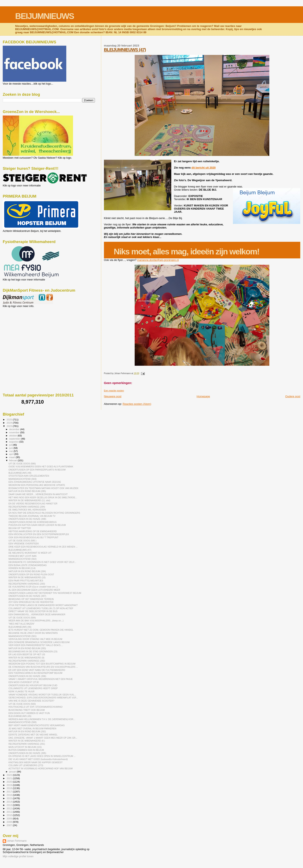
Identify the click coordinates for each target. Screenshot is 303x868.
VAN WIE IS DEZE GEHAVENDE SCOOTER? (31, 701)
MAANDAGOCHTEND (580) (22, 722)
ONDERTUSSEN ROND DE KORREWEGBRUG (33, 522)
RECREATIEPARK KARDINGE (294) (27, 507)
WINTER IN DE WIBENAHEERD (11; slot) (29, 500)
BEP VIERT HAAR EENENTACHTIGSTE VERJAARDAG (37, 725)
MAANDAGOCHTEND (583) (22, 479)
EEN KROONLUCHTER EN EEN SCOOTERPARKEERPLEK (39, 534)
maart (13, 457)
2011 (10, 812)
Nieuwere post (113, 396)
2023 (10, 426)
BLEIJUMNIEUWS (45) (20, 716)
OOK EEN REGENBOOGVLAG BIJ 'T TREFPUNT (33, 537)
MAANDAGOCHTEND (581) (22, 636)
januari (13, 772)
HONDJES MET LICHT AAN (22, 556)
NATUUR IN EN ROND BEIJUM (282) (27, 731)
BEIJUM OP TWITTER (20, 528)
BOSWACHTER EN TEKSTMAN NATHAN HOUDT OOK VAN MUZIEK (43, 488)
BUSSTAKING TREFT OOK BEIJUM (27, 710)
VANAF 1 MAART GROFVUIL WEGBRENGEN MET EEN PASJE (41, 679)
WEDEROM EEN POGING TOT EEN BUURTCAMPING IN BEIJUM (42, 664)
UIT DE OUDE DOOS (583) (22, 704)
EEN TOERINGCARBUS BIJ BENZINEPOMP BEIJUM (35, 673)
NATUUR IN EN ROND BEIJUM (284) (27, 571)
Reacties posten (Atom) (137, 404)
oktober (13, 436)
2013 (10, 805)
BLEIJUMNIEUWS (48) (20, 473)
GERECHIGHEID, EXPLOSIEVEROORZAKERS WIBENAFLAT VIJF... (43, 698)
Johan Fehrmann (17, 841)
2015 (10, 798)
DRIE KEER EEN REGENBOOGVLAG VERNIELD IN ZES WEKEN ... (43, 547)
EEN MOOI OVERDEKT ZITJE (24, 682)
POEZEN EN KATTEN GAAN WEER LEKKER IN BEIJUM (37, 525)
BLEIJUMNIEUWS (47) (125, 50)
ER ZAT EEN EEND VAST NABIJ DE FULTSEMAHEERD (37, 670)
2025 (10, 419)
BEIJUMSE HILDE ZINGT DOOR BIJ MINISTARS (33, 633)
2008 (10, 822)
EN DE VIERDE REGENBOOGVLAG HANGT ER (33, 504)
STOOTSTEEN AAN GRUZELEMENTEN (29, 476)
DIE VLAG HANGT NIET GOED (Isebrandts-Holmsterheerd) (38, 759)
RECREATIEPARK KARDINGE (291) (27, 744)
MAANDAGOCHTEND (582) (22, 559)
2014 (10, 802)
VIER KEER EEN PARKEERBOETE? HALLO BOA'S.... (36, 645)
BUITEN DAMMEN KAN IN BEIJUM (26, 750)
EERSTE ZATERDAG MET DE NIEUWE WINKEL (33, 735)
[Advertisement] (22, 330)
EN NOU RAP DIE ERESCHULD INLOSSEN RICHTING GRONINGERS (44, 513)
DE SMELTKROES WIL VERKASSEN (27, 510)
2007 (10, 825)
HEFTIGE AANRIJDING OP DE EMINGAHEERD (33, 531)
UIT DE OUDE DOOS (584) (22, 618)
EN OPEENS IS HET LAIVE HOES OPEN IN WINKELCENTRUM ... (42, 756)
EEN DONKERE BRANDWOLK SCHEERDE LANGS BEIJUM (39, 642)
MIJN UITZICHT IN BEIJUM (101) (25, 747)
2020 (10, 782)
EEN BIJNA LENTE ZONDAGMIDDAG (28, 565)
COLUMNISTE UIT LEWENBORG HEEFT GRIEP (33, 688)
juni (11, 448)
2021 (10, 778)
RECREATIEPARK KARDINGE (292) (27, 661)
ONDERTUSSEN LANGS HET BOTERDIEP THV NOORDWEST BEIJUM (45, 593)
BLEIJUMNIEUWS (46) (20, 627)
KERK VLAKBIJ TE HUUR (21, 691)
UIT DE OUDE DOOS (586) (22, 464)
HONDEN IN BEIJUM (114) (22, 568)
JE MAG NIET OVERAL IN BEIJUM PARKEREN (32, 728)
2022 (10, 775)
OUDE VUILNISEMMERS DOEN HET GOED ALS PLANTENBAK (41, 467)
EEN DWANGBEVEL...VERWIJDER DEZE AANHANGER (37, 614)
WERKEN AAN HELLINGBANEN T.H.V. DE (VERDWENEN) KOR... (42, 719)
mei (11, 451)
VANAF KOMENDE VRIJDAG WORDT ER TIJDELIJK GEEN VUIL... (42, 695)
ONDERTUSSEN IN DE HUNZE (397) (27, 596)
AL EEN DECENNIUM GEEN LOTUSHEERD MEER (34, 590)
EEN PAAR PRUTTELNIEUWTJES (26, 581)
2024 (10, 423)
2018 (10, 788)
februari (14, 460)
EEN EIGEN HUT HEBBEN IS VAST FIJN (29, 713)
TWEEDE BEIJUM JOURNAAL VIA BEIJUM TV (32, 516)
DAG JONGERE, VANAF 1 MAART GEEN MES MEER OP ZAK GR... (43, 738)
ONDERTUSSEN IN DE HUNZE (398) (27, 519)
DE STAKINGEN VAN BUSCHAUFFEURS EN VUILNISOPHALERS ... (43, 667)
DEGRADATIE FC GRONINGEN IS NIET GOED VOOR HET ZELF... (42, 562)
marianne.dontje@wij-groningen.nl (158, 260)
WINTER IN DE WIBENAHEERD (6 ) (27, 741)
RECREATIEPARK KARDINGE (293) (27, 584)
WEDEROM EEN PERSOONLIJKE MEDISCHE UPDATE (37, 485)
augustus (14, 442)
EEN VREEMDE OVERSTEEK (24, 544)
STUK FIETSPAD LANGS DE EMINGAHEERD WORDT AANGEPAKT (43, 605)
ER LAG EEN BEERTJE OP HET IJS (27, 654)
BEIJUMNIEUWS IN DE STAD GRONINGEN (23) (33, 651)
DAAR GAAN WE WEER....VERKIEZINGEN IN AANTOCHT (38, 494)
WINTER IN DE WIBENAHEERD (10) (27, 577)
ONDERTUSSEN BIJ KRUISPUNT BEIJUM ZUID (33, 685)
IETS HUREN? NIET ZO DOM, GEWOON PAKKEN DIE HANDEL (41, 630)
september (15, 439)
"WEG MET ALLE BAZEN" (21, 624)
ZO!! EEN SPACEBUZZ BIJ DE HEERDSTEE (31, 602)
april (12, 454)
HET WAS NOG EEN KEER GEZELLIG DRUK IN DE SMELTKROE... (43, 497)
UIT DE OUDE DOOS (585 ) (22, 541)
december (15, 429)
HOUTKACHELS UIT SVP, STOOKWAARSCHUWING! (36, 707)
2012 (10, 808)
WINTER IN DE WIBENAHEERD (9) (26, 658)
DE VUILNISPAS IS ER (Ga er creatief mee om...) (33, 587)
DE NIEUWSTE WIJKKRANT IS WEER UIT (30, 553)
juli (11, 445)
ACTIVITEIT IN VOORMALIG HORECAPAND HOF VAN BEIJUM (41, 768)
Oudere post (293, 396)
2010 (10, 815)
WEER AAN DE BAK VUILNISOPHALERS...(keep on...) (36, 621)
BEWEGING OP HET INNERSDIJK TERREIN (31, 599)
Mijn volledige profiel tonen (18, 856)
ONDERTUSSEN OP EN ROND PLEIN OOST (31, 574)
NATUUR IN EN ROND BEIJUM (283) (27, 648)
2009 (10, 818)
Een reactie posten (114, 391)
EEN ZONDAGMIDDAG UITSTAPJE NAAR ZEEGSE (35, 482)
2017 (10, 792)
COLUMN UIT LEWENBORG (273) (26, 765)
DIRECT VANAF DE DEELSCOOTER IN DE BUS (33, 611)
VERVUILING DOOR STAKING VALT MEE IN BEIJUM (35, 639)
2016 (10, 795)
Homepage (203, 396)
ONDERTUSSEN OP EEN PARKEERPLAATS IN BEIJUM (37, 470)
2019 (10, 785)
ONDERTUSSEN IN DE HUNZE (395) (27, 753)
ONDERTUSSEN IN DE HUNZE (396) (27, 676)
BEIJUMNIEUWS (45, 16)
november (15, 432)
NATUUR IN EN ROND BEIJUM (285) (27, 491)
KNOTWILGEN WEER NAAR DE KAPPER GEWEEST (35, 762)
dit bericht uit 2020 (204, 168)
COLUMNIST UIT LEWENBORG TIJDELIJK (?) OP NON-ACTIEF (41, 608)
